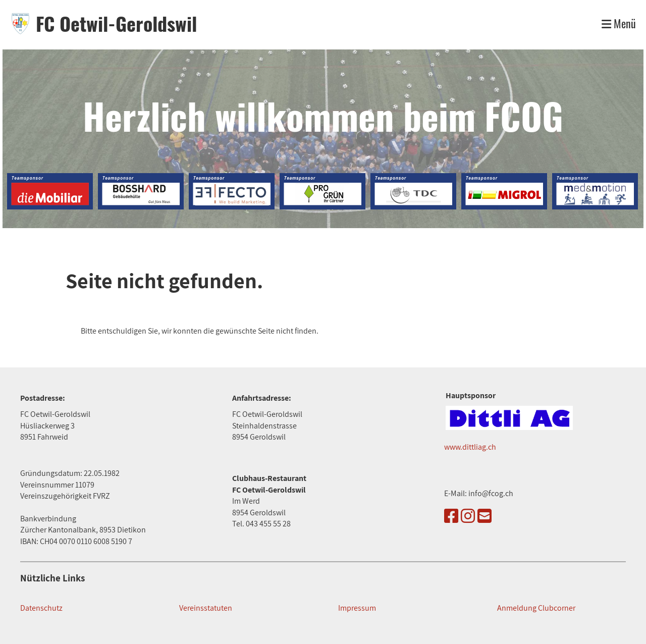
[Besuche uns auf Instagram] (468, 516)
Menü (619, 23)
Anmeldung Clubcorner (536, 608)
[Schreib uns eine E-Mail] (484, 516)
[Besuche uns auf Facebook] (451, 516)
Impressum (357, 608)
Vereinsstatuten (206, 608)
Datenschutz (41, 608)
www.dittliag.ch (470, 447)
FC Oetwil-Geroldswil (116, 23)
